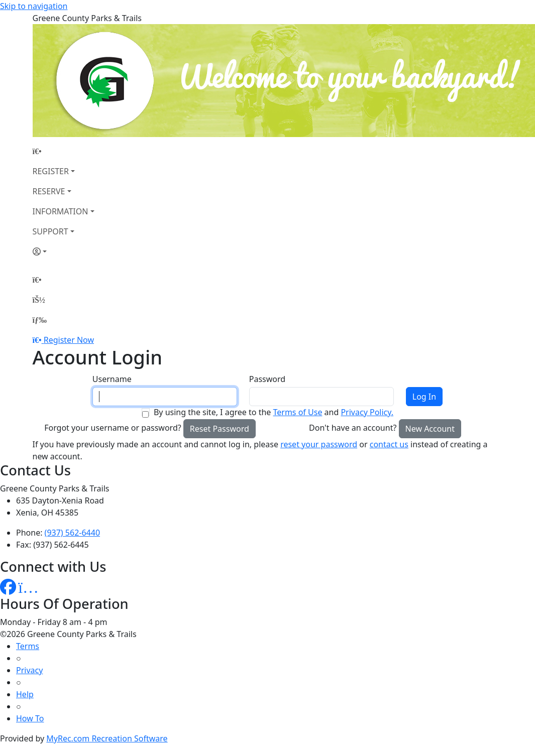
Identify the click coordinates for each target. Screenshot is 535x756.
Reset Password (220, 429)
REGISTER (51, 171)
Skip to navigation (34, 6)
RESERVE (49, 191)
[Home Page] (64, 151)
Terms (28, 646)
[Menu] (40, 320)
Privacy (29, 670)
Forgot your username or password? (113, 428)
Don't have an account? (353, 428)
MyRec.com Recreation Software (107, 738)
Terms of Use (297, 412)
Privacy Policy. (367, 412)
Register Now (69, 340)
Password (267, 379)
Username (112, 379)
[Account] (64, 251)
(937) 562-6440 (72, 533)
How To (30, 718)
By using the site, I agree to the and (274, 412)
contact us (389, 444)
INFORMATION (61, 211)
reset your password (319, 444)
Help (25, 694)
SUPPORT (50, 231)
